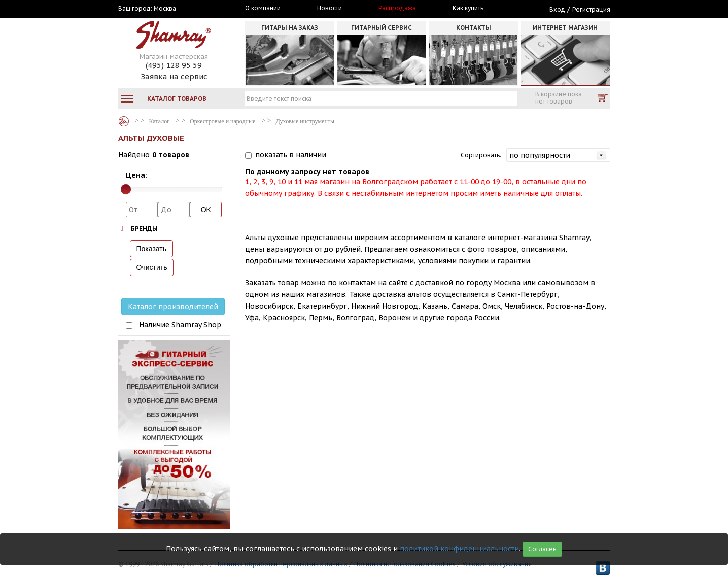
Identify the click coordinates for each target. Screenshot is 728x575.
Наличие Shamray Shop (180, 325)
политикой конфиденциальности (459, 549)
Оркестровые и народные (222, 121)
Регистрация (591, 9)
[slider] (126, 189)
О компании (263, 8)
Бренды (144, 229)
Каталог (124, 121)
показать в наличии (291, 155)
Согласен (542, 549)
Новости (330, 8)
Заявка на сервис (174, 76)
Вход (557, 9)
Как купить (468, 8)
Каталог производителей (173, 307)
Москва (165, 9)
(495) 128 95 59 (174, 65)
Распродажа (397, 8)
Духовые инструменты (305, 121)
